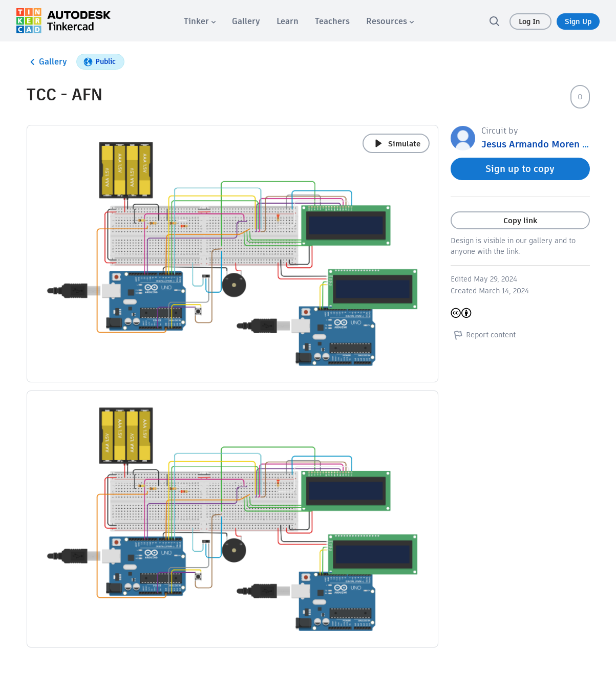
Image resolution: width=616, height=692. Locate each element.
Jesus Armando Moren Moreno (549, 144)
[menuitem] (200, 21)
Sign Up (578, 21)
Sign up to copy (520, 169)
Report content (483, 335)
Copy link (520, 220)
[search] (494, 21)
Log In (530, 21)
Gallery (47, 62)
